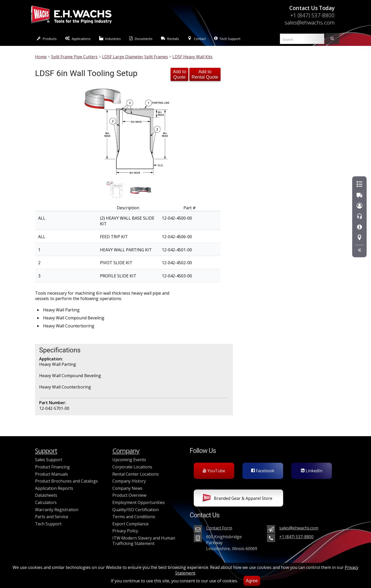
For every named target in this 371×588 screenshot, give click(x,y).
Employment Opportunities (139, 502)
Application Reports (54, 488)
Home (41, 57)
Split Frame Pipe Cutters (74, 57)
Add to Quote (179, 74)
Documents (141, 39)
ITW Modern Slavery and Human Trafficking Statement (144, 541)
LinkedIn (312, 471)
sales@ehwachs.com (310, 22)
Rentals (170, 39)
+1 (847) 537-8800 (312, 15)
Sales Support (49, 460)
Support (46, 451)
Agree (252, 581)
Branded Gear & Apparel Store (237, 499)
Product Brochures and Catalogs (66, 481)
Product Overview (129, 495)
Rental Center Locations (136, 474)
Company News (127, 488)
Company (126, 451)
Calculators (46, 502)
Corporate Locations (132, 467)
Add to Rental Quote (205, 74)
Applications (78, 39)
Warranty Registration (57, 510)
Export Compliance (130, 524)
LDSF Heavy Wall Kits (192, 57)
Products (47, 39)
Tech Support (227, 39)
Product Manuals (52, 474)
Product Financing (52, 467)
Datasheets (46, 495)
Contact (197, 39)
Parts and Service (52, 517)
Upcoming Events (129, 460)
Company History (129, 481)
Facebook (263, 471)
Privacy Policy (125, 531)
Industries (110, 39)
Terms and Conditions (134, 517)
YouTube (214, 471)
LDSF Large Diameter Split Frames (135, 57)
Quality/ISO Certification (136, 510)
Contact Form (219, 528)
